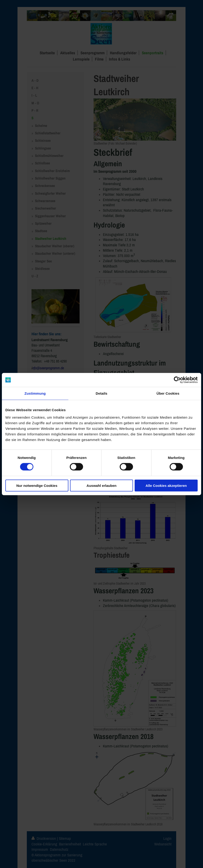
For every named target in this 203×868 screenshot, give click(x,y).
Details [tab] (101, 393)
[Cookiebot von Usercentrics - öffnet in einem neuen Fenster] (177, 380)
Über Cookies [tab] (168, 393)
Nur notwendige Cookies (37, 485)
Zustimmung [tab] (35, 393)
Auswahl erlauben (101, 485)
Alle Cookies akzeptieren (166, 485)
